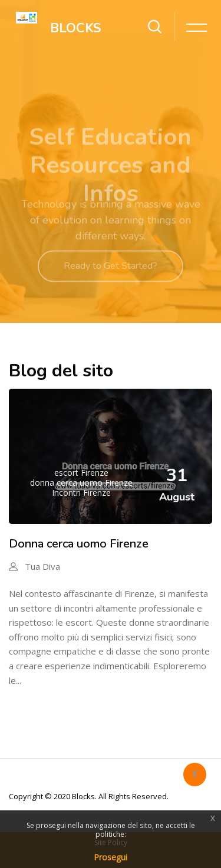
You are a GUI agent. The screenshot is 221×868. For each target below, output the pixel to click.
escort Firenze (81, 473)
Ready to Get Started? (111, 274)
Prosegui (111, 857)
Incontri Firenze (81, 493)
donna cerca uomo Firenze (81, 483)
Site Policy (111, 842)
